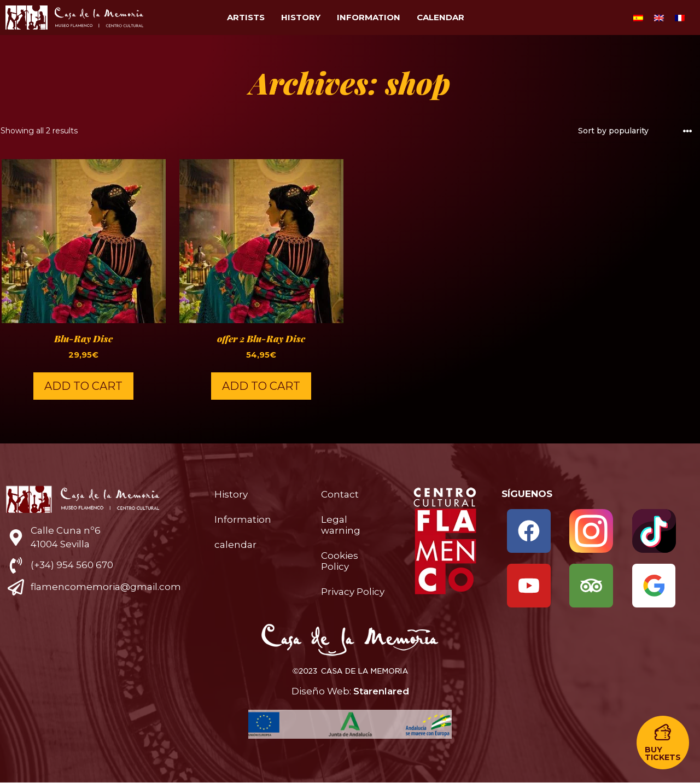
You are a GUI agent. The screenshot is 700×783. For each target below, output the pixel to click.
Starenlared (381, 691)
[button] (663, 743)
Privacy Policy (353, 592)
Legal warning (341, 525)
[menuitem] (638, 17)
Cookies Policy (340, 561)
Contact (340, 494)
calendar (441, 17)
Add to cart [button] (83, 386)
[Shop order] (635, 131)
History (301, 17)
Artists (246, 17)
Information (369, 17)
